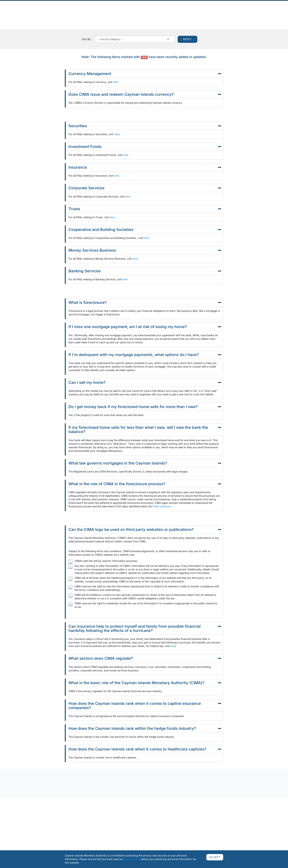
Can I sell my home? (145, 382)
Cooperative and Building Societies (145, 230)
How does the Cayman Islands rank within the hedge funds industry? (145, 728)
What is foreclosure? (145, 302)
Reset (187, 39)
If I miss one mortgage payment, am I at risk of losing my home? (145, 327)
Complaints (78, 10)
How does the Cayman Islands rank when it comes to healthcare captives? (145, 749)
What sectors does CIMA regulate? (145, 658)
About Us (32, 10)
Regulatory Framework (128, 10)
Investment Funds (145, 147)
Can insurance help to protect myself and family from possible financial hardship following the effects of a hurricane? (145, 628)
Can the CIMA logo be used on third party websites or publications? (145, 529)
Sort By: (87, 39)
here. (117, 134)
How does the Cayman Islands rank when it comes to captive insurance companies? (145, 706)
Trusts (145, 209)
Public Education (208, 10)
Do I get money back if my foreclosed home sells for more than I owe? (145, 407)
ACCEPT (215, 857)
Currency (151, 10)
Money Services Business (145, 250)
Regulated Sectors (99, 10)
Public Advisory (162, 506)
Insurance (145, 167)
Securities (145, 126)
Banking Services (145, 271)
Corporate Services (145, 188)
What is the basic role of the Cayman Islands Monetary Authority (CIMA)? (145, 683)
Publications (60, 10)
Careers (242, 10)
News (45, 10)
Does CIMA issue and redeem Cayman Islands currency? (145, 94)
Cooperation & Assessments (177, 10)
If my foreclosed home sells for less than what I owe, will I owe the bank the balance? (145, 429)
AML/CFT (228, 10)
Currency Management (145, 74)
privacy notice (132, 859)
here (116, 82)
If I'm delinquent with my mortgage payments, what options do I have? (145, 355)
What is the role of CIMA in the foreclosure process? (145, 484)
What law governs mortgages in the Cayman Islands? (145, 463)
